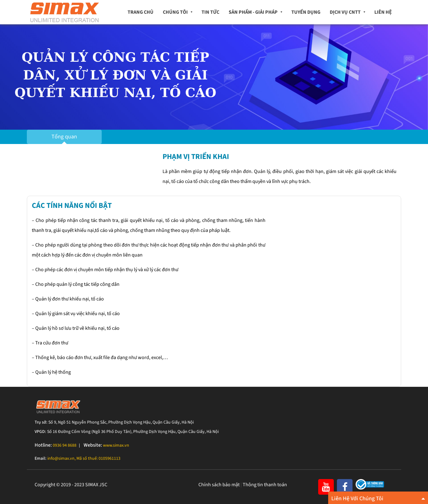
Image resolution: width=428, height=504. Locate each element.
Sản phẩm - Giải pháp (253, 12)
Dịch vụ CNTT (345, 12)
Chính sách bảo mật (219, 485)
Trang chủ (141, 12)
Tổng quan (64, 137)
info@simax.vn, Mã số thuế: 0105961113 (84, 458)
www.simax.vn (116, 445)
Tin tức (210, 12)
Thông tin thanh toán (265, 485)
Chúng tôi (175, 12)
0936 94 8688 (65, 445)
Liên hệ (383, 12)
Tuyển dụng (306, 12)
